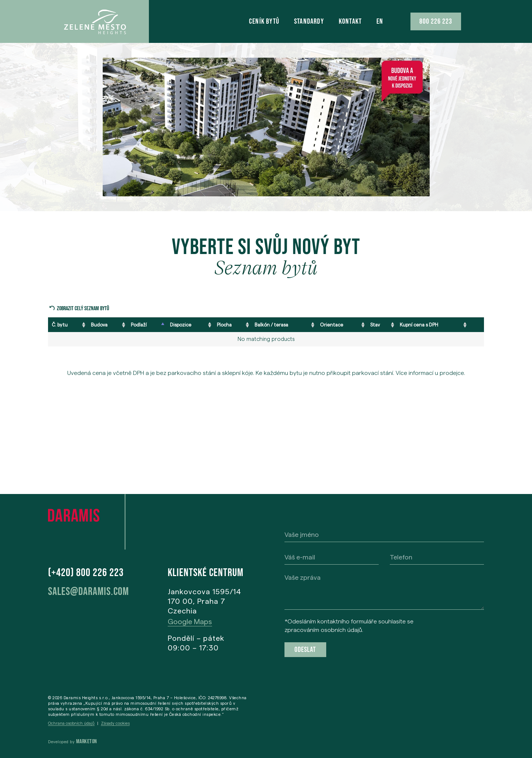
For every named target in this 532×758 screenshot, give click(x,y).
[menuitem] (380, 21)
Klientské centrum (206, 573)
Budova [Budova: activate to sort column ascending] (99, 325)
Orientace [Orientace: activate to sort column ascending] (332, 325)
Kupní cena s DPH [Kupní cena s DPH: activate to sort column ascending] (419, 325)
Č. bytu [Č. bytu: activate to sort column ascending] (60, 325)
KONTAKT (350, 21)
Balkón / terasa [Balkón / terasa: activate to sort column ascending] (271, 325)
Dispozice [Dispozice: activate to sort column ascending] (181, 325)
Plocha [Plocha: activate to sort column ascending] (224, 325)
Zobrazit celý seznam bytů (83, 309)
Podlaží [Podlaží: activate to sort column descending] (139, 325)
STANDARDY (309, 21)
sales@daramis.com (88, 592)
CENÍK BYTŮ (264, 21)
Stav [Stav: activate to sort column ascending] (375, 325)
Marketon (87, 742)
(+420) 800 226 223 (86, 573)
